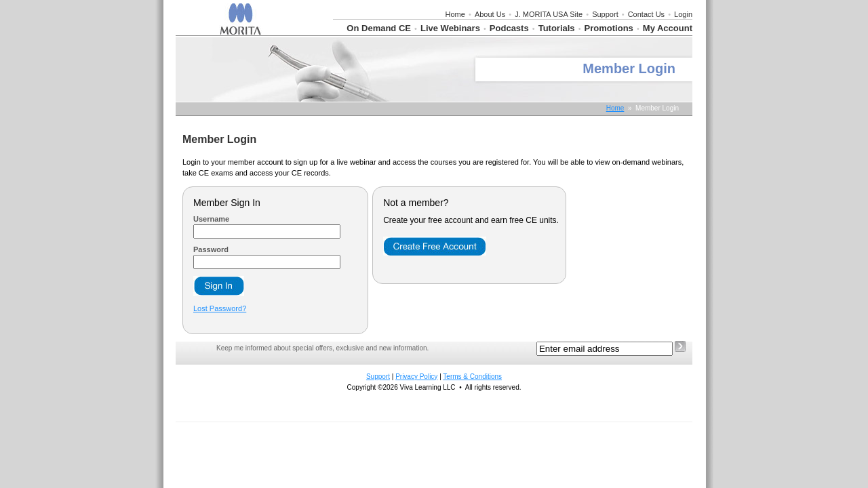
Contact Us (646, 14)
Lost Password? (220, 308)
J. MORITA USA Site (549, 14)
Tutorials (557, 28)
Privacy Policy (416, 377)
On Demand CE (379, 28)
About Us (490, 14)
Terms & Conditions (472, 377)
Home (455, 14)
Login (683, 14)
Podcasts (509, 28)
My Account (668, 28)
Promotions (609, 28)
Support (605, 14)
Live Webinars (450, 28)
